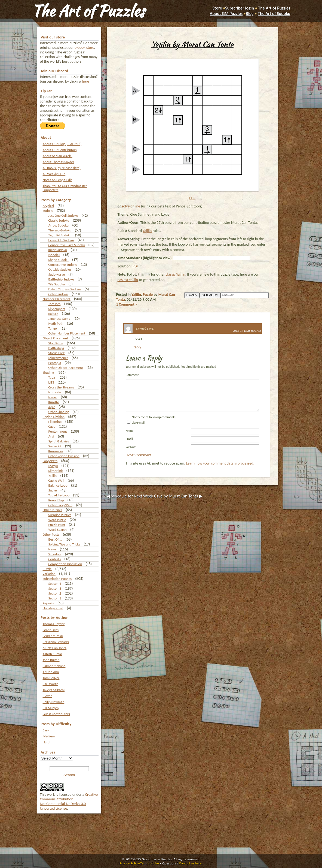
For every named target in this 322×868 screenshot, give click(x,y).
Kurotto (54, 402)
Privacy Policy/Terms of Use (139, 863)
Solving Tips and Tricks (64, 544)
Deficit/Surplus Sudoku (65, 289)
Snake (53, 490)
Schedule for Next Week (132, 503)
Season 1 (55, 598)
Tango (53, 328)
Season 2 (55, 593)
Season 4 (55, 584)
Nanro (53, 397)
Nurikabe (55, 392)
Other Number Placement (67, 333)
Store (217, 8)
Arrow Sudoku (59, 225)
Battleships (56, 348)
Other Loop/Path (61, 505)
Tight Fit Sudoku (60, 235)
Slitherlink (56, 471)
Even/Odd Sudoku (61, 240)
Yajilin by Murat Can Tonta (192, 44)
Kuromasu (56, 451)
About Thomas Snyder (59, 162)
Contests (55, 559)
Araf (51, 436)
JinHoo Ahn (51, 672)
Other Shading (59, 412)
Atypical (48, 206)
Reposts (48, 603)
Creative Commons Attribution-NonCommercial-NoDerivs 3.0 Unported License (69, 801)
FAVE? (192, 295)
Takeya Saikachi (54, 690)
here (85, 81)
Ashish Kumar (53, 654)
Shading (48, 373)
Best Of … (55, 539)
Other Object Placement (66, 368)
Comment (132, 375)
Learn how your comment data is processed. (220, 470)
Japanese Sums (59, 319)
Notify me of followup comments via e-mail (154, 426)
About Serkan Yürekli (58, 156)
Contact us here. (191, 863)
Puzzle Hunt (57, 525)
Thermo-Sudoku (60, 230)
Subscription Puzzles (57, 579)
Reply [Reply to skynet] (137, 347)
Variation (49, 574)
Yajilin (53, 476)
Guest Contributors (56, 714)
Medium (49, 736)
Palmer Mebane (54, 666)
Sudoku (48, 211)
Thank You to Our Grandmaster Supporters (65, 188)
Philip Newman (54, 702)
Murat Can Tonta (55, 648)
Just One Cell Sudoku (63, 216)
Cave (52, 427)
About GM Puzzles (226, 13)
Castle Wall (56, 480)
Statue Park (57, 353)
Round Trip (56, 500)
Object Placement (56, 338)
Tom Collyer (51, 678)
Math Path (56, 323)
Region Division (54, 417)
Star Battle (56, 343)
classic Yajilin (176, 274)
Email (129, 445)
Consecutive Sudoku (63, 265)
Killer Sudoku (58, 250)
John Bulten (51, 660)
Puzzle (47, 569)
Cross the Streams (61, 387)
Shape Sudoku (59, 260)
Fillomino (55, 422)
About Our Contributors (60, 150)
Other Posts (51, 534)
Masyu (53, 466)
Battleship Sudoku (61, 279)
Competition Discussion (65, 564)
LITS (51, 382)
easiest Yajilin (128, 280)
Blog (250, 13)
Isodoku (54, 255)
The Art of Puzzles (88, 11)
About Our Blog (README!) (62, 144)
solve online (131, 206)
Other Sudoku (58, 294)
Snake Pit (55, 446)
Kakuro (53, 314)
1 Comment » (127, 304)
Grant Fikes (51, 630)
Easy (46, 730)
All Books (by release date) (62, 168)
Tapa (52, 377)
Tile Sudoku (57, 284)
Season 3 (55, 588)
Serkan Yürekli (53, 636)
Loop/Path (50, 461)
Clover (47, 696)
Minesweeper (58, 358)
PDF (192, 198)
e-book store (84, 48)
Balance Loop (58, 485)
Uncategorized (53, 608)
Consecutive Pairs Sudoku (67, 245)
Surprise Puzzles (60, 515)
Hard (46, 742)
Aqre (52, 407)
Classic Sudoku (59, 220)
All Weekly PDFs (54, 174)
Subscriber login (240, 8)
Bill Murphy (51, 708)
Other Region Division (64, 456)
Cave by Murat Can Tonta (176, 503)
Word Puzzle (57, 520)
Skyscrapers (57, 309)
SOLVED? (210, 295)
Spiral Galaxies (59, 441)
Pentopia (55, 363)
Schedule (55, 554)
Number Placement (57, 299)
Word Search (58, 530)
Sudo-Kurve (57, 274)
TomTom (55, 304)
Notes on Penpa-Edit (57, 180)
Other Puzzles (53, 510)
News (52, 549)
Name (130, 437)
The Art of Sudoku (274, 13)
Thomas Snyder (54, 624)
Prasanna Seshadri (56, 642)
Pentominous (58, 431)
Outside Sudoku (60, 269)
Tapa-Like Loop (59, 495)
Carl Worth (50, 684)
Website (131, 454)
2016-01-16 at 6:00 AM (247, 331)
